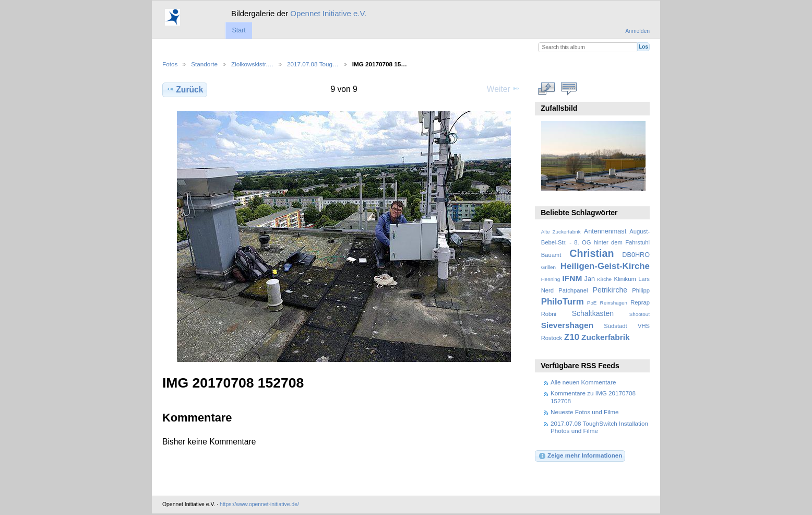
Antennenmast (605, 231)
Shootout (640, 314)
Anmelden (637, 31)
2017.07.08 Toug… (313, 64)
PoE (592, 303)
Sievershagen (567, 325)
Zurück (184, 89)
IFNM (572, 278)
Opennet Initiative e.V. (328, 13)
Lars (644, 279)
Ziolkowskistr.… (252, 64)
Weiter (504, 89)
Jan (590, 279)
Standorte (204, 64)
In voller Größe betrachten (547, 88)
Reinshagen (614, 303)
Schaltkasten (593, 313)
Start (238, 30)
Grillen (548, 267)
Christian (592, 253)
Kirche (604, 279)
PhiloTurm (563, 302)
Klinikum (625, 279)
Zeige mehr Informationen (580, 456)
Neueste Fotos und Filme (585, 412)
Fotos (170, 64)
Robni (549, 314)
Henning (551, 279)
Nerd (547, 290)
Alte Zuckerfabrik (561, 232)
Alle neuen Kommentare (583, 382)
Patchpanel (573, 290)
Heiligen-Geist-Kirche (605, 266)
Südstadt (615, 326)
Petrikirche (610, 290)
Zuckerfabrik (606, 337)
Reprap (640, 302)
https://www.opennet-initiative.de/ (259, 504)
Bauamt (551, 255)
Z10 (572, 337)
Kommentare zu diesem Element (569, 88)
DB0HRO (636, 255)
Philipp (641, 290)
